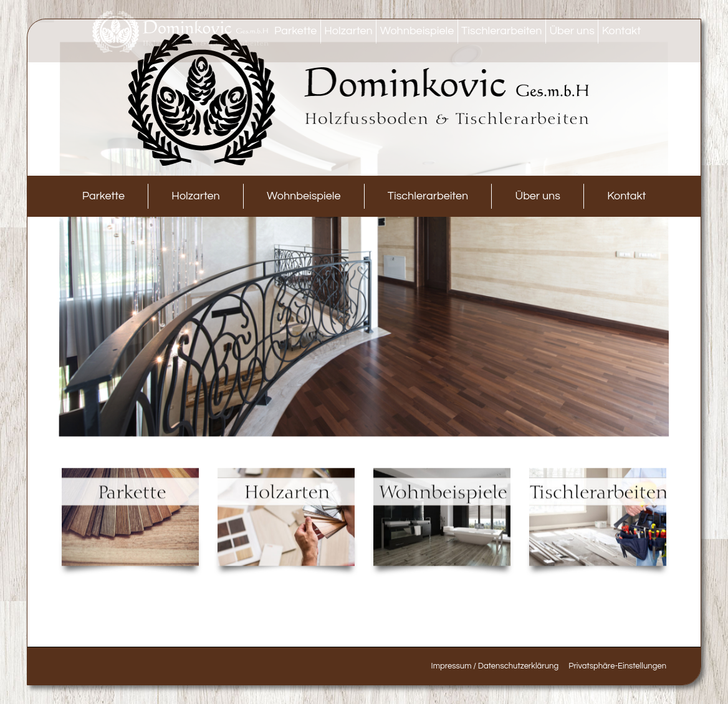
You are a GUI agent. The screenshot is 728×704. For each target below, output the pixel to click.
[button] (617, 666)
